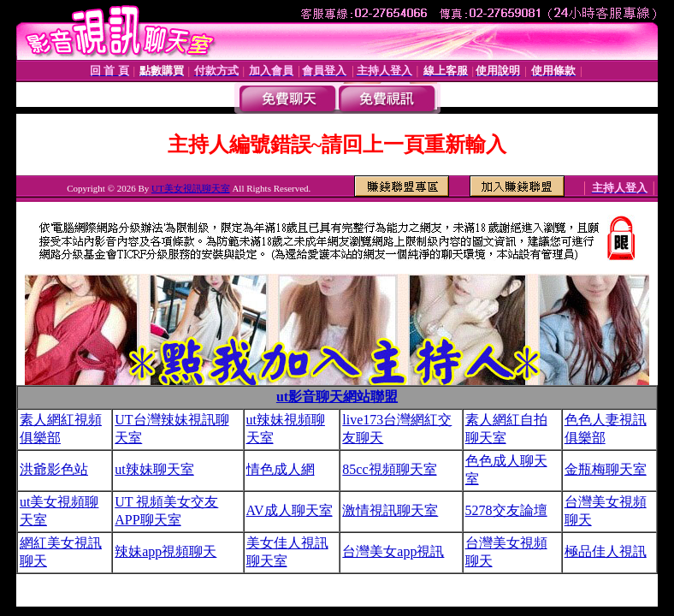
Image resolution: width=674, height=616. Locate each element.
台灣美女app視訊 (393, 551)
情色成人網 (281, 469)
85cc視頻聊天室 (389, 469)
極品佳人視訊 (606, 551)
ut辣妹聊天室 (154, 469)
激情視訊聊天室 (390, 510)
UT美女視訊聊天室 (191, 188)
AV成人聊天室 (290, 510)
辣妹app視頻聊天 (166, 551)
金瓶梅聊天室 (606, 469)
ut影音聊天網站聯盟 (337, 397)
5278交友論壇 (506, 510)
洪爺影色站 (54, 469)
